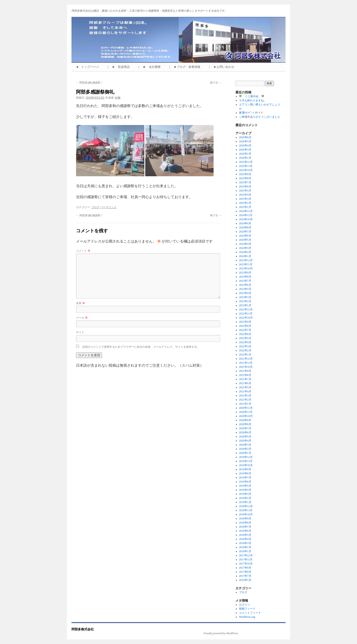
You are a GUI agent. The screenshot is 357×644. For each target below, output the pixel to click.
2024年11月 (246, 215)
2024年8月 (245, 227)
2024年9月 (245, 223)
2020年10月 (246, 416)
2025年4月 (245, 195)
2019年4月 (245, 490)
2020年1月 (245, 453)
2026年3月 (245, 150)
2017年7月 (245, 576)
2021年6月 (245, 383)
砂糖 (118, 98)
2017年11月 (246, 560)
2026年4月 (245, 146)
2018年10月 (246, 514)
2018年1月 (245, 551)
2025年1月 (245, 207)
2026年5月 (245, 141)
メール (82, 318)
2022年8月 (245, 326)
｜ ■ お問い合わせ (222, 67)
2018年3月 (245, 543)
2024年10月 (246, 219)
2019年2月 (245, 498)
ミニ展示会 (252, 96)
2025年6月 (245, 187)
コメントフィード (250, 613)
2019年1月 (245, 502)
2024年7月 (245, 232)
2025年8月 (245, 178)
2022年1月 (245, 355)
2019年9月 (245, 469)
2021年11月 (246, 363)
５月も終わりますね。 (253, 100)
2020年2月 (245, 449)
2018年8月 (245, 523)
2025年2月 (245, 203)
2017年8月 (245, 572)
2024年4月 (245, 244)
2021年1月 (245, 404)
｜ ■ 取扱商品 (120, 67)
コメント (83, 251)
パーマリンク (108, 207)
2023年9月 (245, 273)
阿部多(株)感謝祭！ (90, 83)
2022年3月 (245, 346)
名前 (80, 303)
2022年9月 (245, 322)
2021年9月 (245, 371)
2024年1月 (245, 256)
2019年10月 (246, 465)
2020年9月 (245, 420)
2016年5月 (245, 580)
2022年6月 (245, 334)
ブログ (95, 207)
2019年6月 (245, 482)
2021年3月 (245, 396)
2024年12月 (246, 211)
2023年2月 (245, 301)
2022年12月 (246, 309)
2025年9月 (245, 174)
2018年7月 (245, 527)
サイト (80, 332)
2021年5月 (245, 387)
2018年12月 (246, 506)
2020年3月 (245, 445)
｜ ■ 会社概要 (150, 67)
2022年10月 (246, 318)
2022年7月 (245, 330)
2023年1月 (245, 305)
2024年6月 (245, 236)
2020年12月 (246, 408)
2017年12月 (246, 555)
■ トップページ (89, 67)
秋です (216, 83)
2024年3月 (245, 248)
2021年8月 (245, 375)
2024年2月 (245, 252)
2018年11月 (246, 510)
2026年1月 (245, 158)
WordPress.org (247, 617)
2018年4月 (245, 539)
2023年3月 (245, 297)
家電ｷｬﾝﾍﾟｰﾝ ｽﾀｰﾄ (251, 113)
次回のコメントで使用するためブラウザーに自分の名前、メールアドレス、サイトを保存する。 (141, 347)
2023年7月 (245, 281)
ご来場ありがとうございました (260, 117)
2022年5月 (245, 338)
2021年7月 (245, 379)
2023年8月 (245, 277)
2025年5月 (245, 191)
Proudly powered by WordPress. (221, 633)
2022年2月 (245, 350)
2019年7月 (245, 478)
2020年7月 (245, 428)
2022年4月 (245, 342)
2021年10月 (246, 367)
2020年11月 (246, 412)
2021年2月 (245, 400)
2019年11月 (246, 461)
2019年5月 (245, 486)
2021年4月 (245, 391)
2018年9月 (245, 519)
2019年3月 (245, 494)
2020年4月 (245, 441)
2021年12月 (246, 359)
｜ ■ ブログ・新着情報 (186, 67)
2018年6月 (245, 531)
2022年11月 (246, 314)
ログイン (245, 605)
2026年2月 (245, 154)
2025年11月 (246, 166)
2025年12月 (246, 162)
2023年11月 (246, 264)
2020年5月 (245, 437)
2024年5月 (245, 240)
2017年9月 (245, 568)
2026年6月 (245, 137)
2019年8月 (245, 473)
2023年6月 (245, 285)
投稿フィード (247, 609)
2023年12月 (246, 260)
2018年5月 (245, 535)
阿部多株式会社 (83, 629)
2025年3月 (245, 199)
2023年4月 (245, 293)
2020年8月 (245, 424)
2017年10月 (246, 564)
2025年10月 (246, 170)
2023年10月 (246, 268)
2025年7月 (245, 182)
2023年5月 (245, 289)
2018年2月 (245, 547)
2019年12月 (246, 457)
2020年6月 (245, 432)
